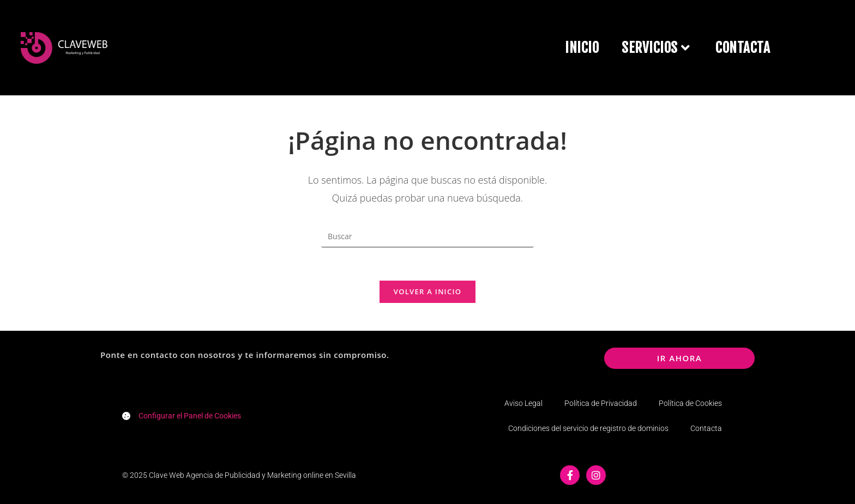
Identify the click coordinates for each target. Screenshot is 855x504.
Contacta (706, 428)
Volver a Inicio (427, 292)
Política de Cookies (690, 403)
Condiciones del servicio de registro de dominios (588, 428)
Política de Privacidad (601, 403)
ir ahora (680, 358)
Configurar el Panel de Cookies (190, 416)
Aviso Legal (523, 403)
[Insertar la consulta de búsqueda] (427, 236)
